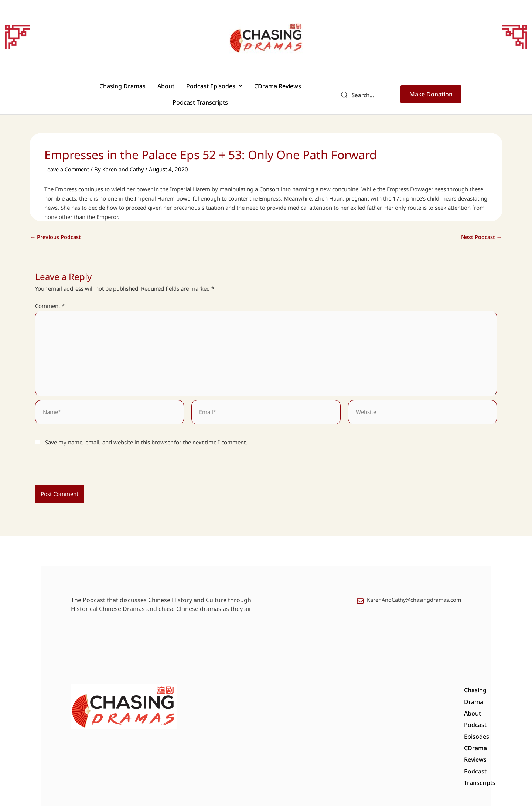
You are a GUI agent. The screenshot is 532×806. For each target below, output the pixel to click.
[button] (181, 88)
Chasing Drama (238, 683)
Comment (50, 294)
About (137, 88)
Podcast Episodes (181, 88)
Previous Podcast (57, 225)
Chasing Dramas (98, 88)
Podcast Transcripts (298, 88)
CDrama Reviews (240, 88)
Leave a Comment (67, 157)
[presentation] (86, 461)
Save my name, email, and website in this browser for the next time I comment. (146, 433)
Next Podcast (480, 225)
